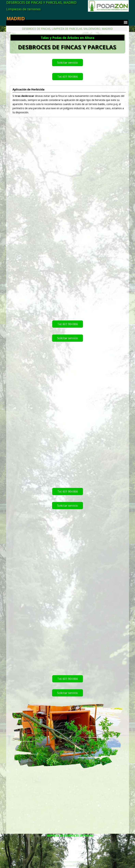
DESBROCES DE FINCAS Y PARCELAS (67, 46)
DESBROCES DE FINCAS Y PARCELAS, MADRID (41, 2)
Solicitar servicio (67, 63)
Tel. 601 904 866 (68, 77)
